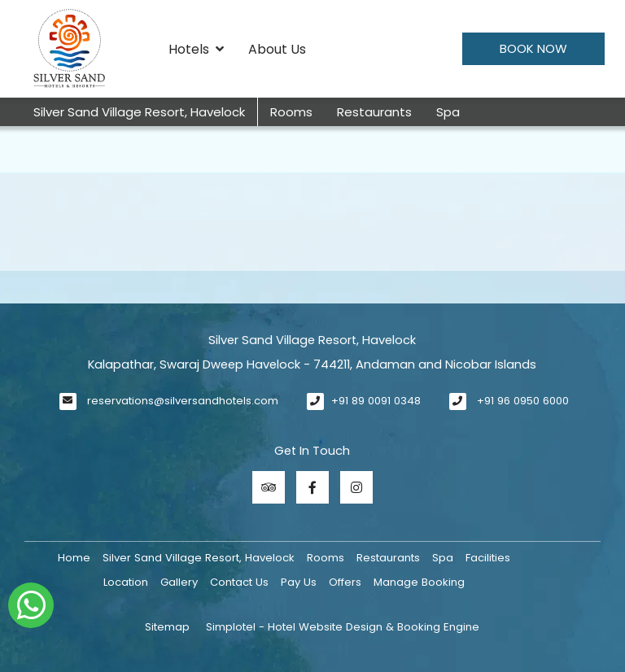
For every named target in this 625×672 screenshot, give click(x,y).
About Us (277, 49)
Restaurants (374, 112)
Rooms (291, 112)
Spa (448, 112)
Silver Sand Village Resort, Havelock (139, 112)
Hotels (196, 49)
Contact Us (239, 582)
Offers (345, 582)
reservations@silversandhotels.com (183, 401)
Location (126, 582)
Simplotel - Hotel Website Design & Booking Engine (343, 627)
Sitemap (167, 627)
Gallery (179, 582)
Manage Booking (419, 582)
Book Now (533, 48)
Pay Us (299, 582)
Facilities (488, 558)
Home (74, 558)
